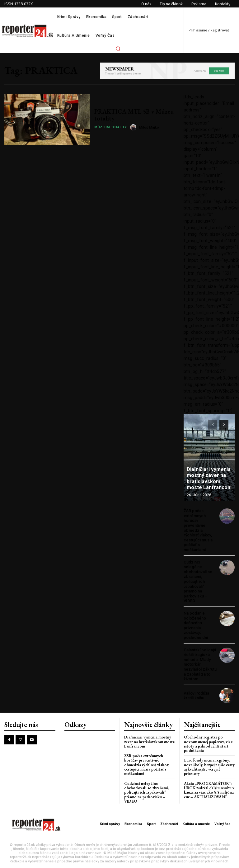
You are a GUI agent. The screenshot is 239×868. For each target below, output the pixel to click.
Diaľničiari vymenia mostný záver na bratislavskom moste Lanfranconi (209, 478)
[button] (118, 49)
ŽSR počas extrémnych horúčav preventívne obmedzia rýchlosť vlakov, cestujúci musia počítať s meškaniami (198, 530)
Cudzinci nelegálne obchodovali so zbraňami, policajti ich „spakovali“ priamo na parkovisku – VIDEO (198, 582)
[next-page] (224, 425)
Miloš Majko (149, 127)
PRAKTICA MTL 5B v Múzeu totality (134, 115)
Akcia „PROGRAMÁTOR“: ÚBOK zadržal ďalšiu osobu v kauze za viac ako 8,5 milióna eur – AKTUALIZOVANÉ (209, 790)
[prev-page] (213, 425)
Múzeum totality (110, 127)
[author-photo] (134, 127)
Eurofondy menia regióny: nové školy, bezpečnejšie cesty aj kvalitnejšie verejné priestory (209, 767)
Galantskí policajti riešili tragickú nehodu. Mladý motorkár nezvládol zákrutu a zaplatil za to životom (200, 665)
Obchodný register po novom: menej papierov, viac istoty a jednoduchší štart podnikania (208, 744)
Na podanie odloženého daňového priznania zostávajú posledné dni (196, 625)
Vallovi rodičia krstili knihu (196, 696)
